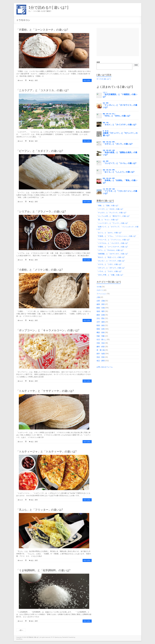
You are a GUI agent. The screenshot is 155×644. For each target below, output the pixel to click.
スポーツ (100, 290)
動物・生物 (101, 308)
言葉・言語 (101, 343)
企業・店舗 (101, 301)
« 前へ (21, 630)
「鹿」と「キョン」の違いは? (107, 220)
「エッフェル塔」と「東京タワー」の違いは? (113, 216)
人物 (98, 297)
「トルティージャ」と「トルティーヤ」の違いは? (46, 451)
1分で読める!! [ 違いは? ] (48, 7)
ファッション (101, 294)
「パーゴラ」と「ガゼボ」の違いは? (110, 209)
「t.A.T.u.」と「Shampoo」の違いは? (110, 250)
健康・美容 (101, 304)
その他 (99, 287)
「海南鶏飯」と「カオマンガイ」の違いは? (112, 254)
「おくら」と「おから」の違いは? (109, 233)
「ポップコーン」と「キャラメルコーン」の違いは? (48, 330)
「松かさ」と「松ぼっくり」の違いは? (111, 257)
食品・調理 (34, 80)
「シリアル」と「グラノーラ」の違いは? (41, 211)
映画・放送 (101, 325)
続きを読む (87, 80)
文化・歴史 (101, 318)
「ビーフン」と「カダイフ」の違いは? (40, 151)
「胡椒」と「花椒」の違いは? (107, 205)
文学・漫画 (101, 322)
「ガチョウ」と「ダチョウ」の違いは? (111, 268)
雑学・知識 (101, 354)
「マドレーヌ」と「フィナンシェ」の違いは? (113, 240)
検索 (98, 62)
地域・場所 (34, 141)
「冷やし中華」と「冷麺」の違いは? (110, 275)
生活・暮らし (101, 339)
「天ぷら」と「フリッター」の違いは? (40, 510)
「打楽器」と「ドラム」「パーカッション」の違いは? (116, 236)
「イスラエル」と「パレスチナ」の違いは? (112, 243)
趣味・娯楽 (101, 347)
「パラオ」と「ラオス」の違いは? (109, 271)
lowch (21, 80)
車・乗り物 (101, 350)
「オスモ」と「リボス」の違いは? (109, 264)
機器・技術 (101, 332)
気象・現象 (101, 336)
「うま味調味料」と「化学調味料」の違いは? (43, 570)
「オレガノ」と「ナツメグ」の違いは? (111, 261)
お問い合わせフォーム (105, 367)
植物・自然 (101, 329)
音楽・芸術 (101, 357)
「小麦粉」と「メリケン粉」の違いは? (39, 270)
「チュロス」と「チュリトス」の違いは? (111, 213)
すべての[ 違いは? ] (104, 79)
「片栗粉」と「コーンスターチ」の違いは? (42, 30)
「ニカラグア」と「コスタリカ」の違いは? (42, 90)
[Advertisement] (118, 42)
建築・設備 (101, 315)
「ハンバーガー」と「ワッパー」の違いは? (112, 223)
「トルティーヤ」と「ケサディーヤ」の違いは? (45, 391)
